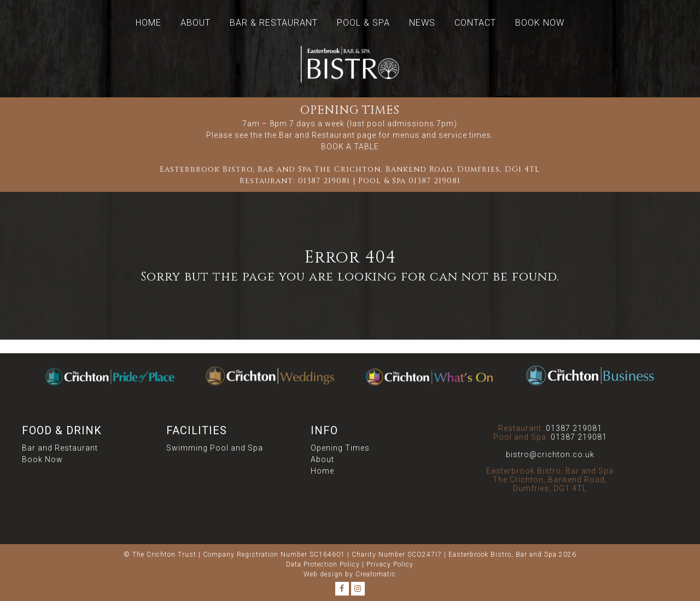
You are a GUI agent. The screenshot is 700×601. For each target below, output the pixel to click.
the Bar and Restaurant (310, 135)
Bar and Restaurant (60, 448)
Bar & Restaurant (274, 23)
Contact (475, 23)
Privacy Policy (390, 564)
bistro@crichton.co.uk (550, 454)
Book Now (540, 23)
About (196, 23)
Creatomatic (376, 574)
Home (148, 23)
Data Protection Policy (323, 564)
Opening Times (340, 448)
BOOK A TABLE (350, 147)
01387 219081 (324, 181)
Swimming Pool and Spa (215, 448)
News (422, 23)
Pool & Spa (363, 23)
